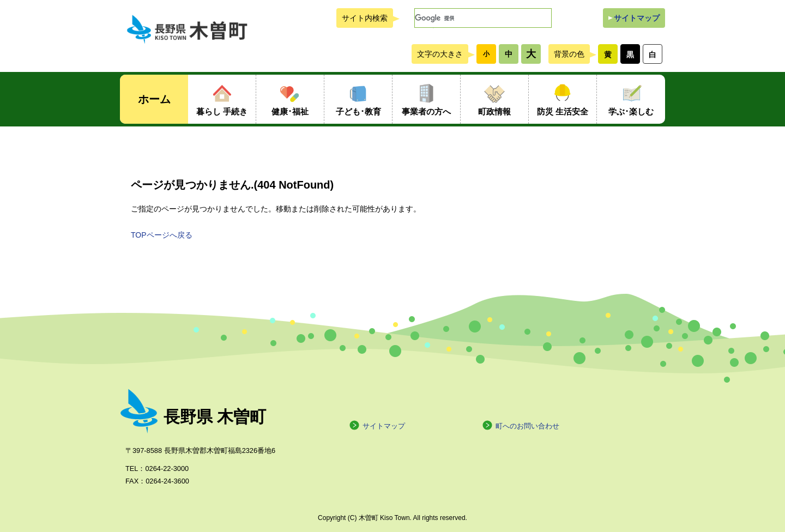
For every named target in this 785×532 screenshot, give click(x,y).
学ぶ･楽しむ (631, 111)
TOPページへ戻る (162, 235)
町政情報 (494, 111)
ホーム (154, 99)
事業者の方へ (426, 111)
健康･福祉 (290, 111)
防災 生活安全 (563, 111)
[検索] (483, 18)
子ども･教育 (358, 111)
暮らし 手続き (222, 111)
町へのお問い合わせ (521, 426)
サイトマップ (637, 18)
